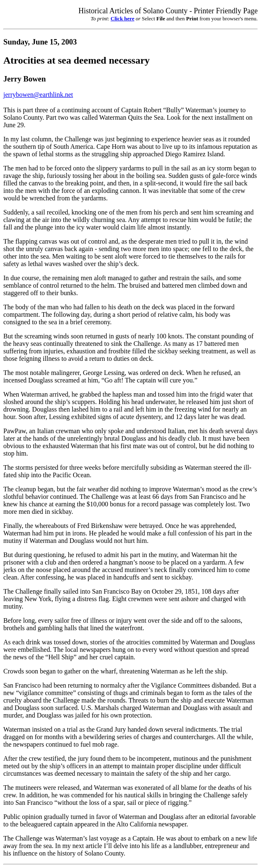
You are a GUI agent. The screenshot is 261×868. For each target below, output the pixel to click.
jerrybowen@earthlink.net (38, 95)
